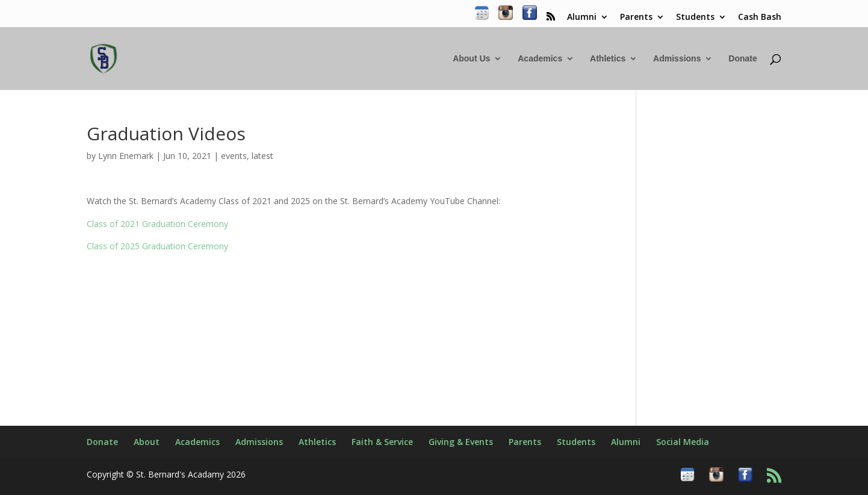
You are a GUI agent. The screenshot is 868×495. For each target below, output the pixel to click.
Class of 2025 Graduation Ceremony (157, 246)
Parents (636, 17)
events (234, 156)
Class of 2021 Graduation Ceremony (157, 224)
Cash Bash (760, 17)
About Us (471, 59)
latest (262, 156)
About (147, 442)
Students (695, 17)
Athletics (608, 59)
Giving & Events (461, 442)
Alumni (582, 17)
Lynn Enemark (126, 156)
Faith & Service (382, 442)
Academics (540, 59)
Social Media (683, 442)
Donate (742, 59)
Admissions (677, 59)
